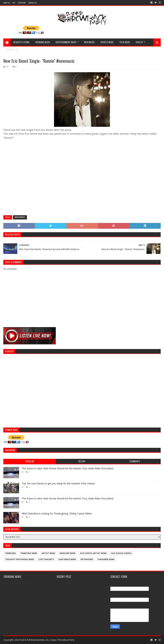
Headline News (68, 553)
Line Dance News (67, 559)
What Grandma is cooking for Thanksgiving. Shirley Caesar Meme (57, 514)
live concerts (46, 559)
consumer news (106, 559)
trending (10, 553)
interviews (87, 559)
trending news (29, 553)
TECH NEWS (125, 42)
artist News (48, 553)
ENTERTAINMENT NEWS (66, 42)
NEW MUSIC (89, 42)
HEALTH (139, 42)
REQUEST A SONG (21, 42)
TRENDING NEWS (42, 42)
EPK (14, 3)
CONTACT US (32, 3)
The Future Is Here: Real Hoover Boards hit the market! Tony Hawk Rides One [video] (67, 468)
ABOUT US (7, 3)
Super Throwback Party (63, 640)
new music (20, 217)
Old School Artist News (93, 553)
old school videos (121, 553)
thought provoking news (20, 559)
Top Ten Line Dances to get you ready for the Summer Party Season (58, 483)
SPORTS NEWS (107, 42)
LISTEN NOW (22, 3)
